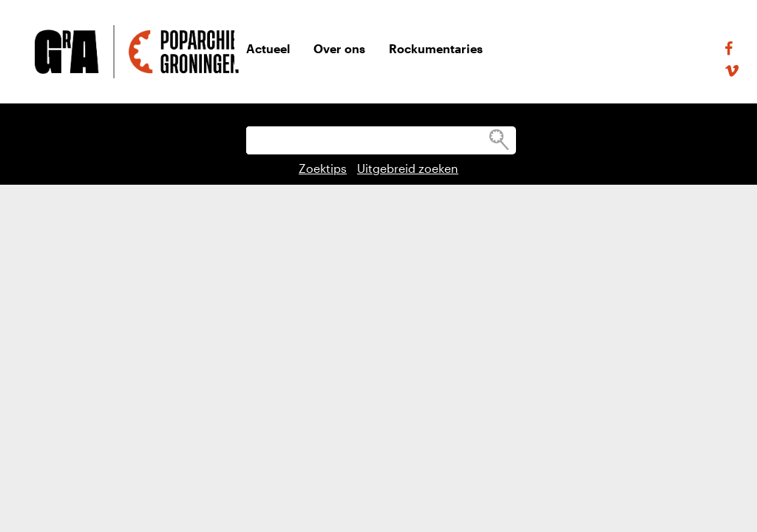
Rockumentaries (436, 48)
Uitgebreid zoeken (408, 168)
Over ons (339, 48)
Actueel (268, 48)
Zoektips (323, 168)
